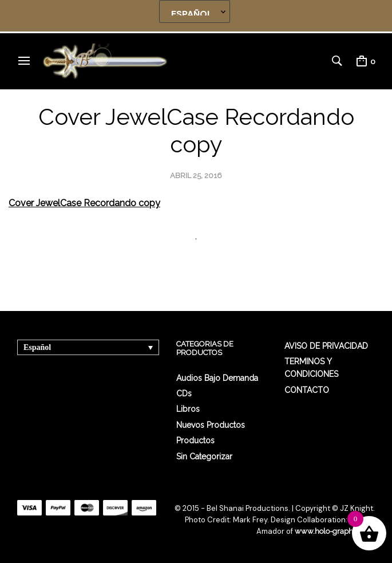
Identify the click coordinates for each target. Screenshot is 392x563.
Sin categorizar (204, 456)
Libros (188, 409)
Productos (195, 440)
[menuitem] (88, 347)
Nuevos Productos (211, 425)
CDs (184, 393)
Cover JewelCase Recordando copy (84, 203)
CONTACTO (307, 390)
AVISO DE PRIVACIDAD (326, 346)
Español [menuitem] (37, 347)
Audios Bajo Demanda (217, 378)
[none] (88, 347)
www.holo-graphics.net (335, 531)
